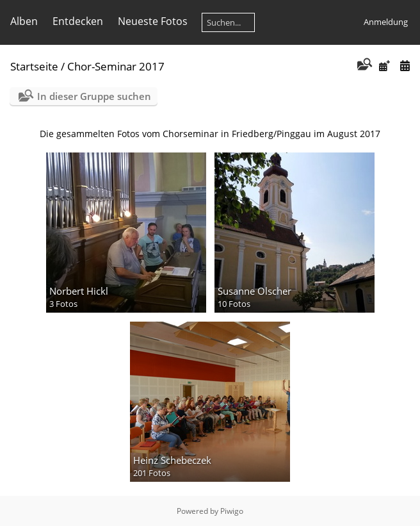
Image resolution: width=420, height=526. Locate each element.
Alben (24, 21)
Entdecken (78, 21)
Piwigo (232, 511)
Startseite (34, 66)
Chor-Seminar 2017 (116, 66)
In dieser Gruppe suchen (94, 96)
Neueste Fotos (153, 21)
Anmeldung (386, 22)
